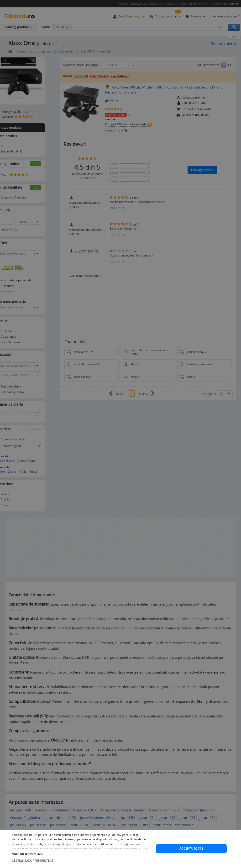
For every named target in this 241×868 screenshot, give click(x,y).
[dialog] (120, 434)
